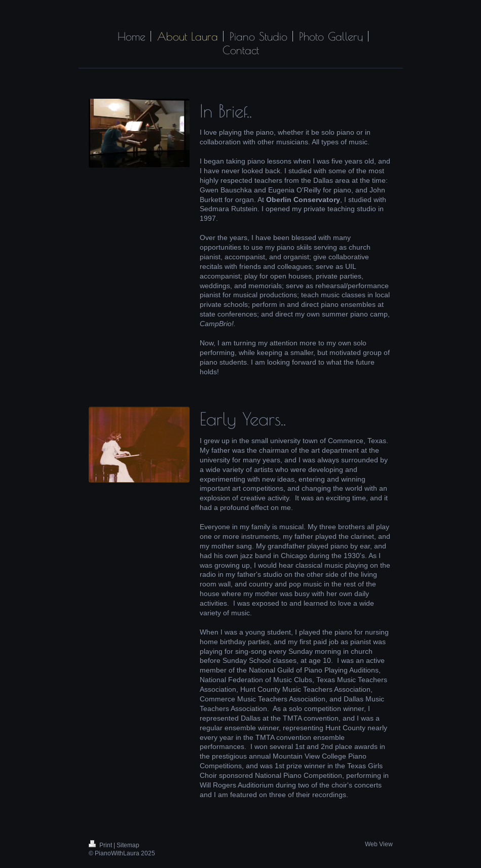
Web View (379, 844)
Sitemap (128, 845)
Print (101, 845)
